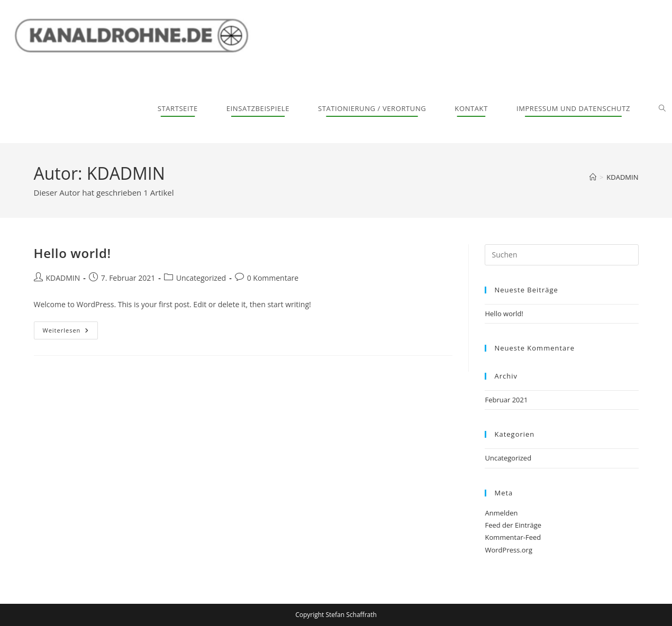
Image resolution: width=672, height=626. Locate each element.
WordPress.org (508, 550)
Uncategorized (201, 278)
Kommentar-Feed (513, 537)
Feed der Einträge (513, 525)
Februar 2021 (506, 400)
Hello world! (72, 253)
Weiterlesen (71, 328)
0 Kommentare (273, 278)
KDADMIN (622, 177)
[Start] (593, 177)
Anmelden (501, 513)
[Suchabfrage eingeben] (561, 255)
